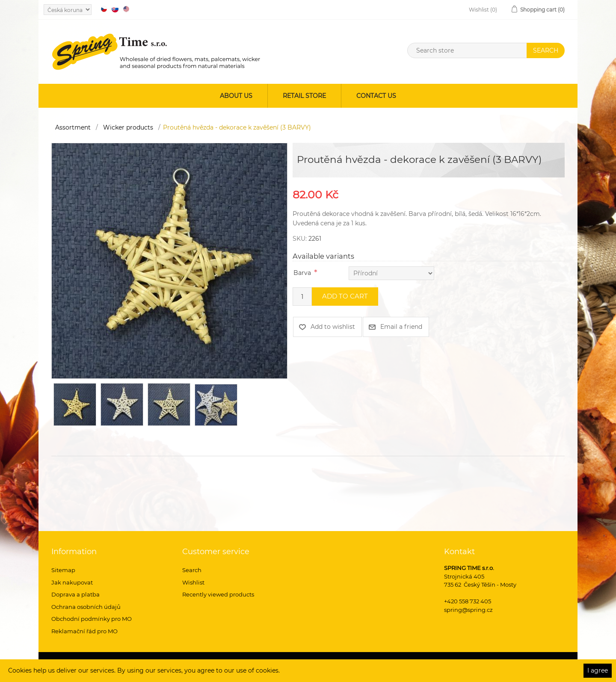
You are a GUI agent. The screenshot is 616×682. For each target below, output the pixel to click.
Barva (302, 273)
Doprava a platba (76, 594)
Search (192, 570)
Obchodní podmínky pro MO (92, 619)
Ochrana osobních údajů (86, 607)
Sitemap (63, 570)
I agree (598, 670)
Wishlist (193, 582)
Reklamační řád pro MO (84, 631)
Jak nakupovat (72, 582)
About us (236, 96)
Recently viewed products (218, 594)
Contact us (376, 96)
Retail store (304, 96)
